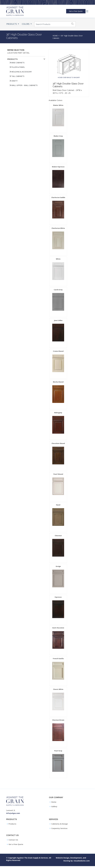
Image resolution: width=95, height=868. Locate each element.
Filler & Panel (17, 67)
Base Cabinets (17, 63)
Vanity (14, 81)
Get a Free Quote (16, 844)
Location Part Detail (18, 53)
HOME (55, 36)
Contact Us (13, 840)
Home (54, 802)
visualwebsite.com (76, 861)
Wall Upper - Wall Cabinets (24, 85)
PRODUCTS (12, 24)
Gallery (54, 807)
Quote (76, 11)
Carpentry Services (59, 828)
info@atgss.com (13, 813)
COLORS (26, 24)
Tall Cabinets (17, 76)
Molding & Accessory (21, 72)
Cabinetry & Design (60, 824)
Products (12, 824)
